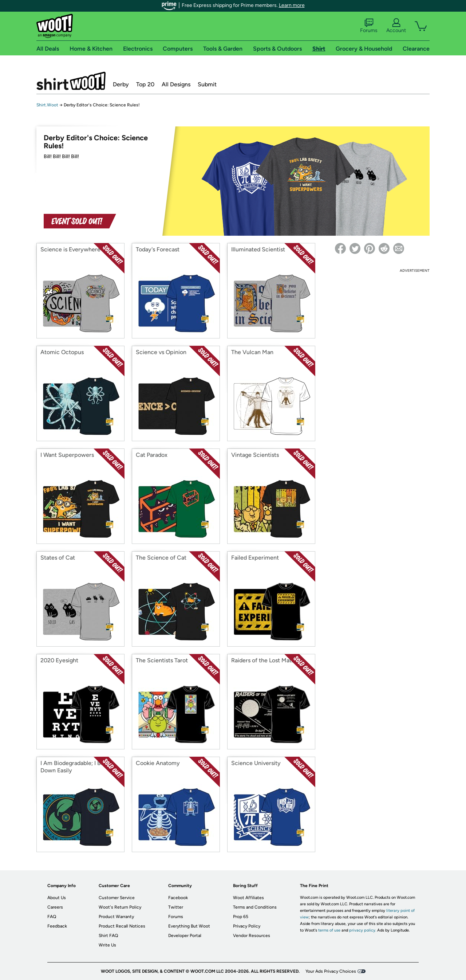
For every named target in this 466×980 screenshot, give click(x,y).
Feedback (57, 926)
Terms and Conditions (255, 907)
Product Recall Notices (122, 926)
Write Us (107, 945)
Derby (121, 84)
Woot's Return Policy (120, 907)
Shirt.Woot (71, 81)
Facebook (178, 898)
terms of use (329, 930)
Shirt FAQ (108, 936)
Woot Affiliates (248, 898)
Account (396, 26)
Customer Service (117, 898)
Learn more (292, 5)
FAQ (52, 917)
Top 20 (145, 84)
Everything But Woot (189, 926)
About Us (57, 898)
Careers (55, 907)
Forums (369, 26)
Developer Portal (185, 936)
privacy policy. (363, 930)
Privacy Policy (247, 926)
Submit (207, 84)
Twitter (176, 907)
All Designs (176, 84)
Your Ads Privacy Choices (331, 971)
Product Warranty (116, 917)
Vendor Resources (252, 936)
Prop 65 (241, 917)
